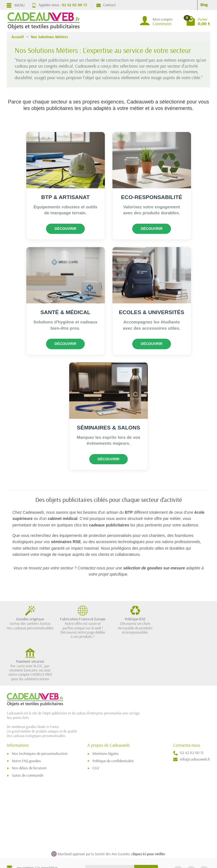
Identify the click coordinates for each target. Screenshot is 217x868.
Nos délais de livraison (29, 726)
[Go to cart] (198, 21)
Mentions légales (106, 711)
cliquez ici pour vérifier (148, 811)
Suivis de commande (28, 733)
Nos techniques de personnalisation (40, 711)
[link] (178, 829)
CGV (96, 726)
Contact (106, 5)
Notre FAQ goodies (26, 718)
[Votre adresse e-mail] (110, 828)
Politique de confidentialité (113, 718)
